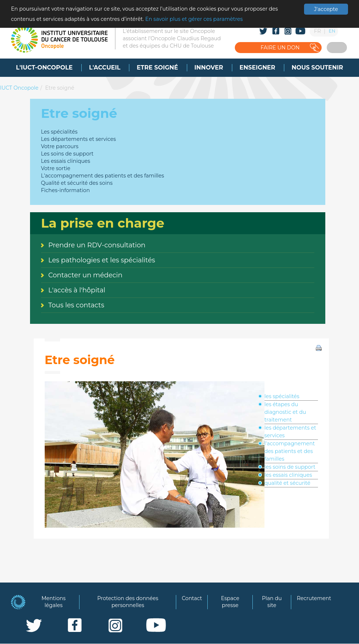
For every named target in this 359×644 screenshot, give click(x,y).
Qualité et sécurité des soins (77, 183)
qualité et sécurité (288, 483)
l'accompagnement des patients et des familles (290, 451)
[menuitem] (45, 68)
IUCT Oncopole (19, 88)
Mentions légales (53, 602)
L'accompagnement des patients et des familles (103, 176)
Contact (192, 598)
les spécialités (282, 396)
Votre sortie (56, 168)
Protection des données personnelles (128, 602)
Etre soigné (60, 88)
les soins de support (290, 467)
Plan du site (272, 602)
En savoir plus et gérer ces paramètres (194, 19)
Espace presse (230, 602)
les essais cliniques (288, 475)
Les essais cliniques (66, 161)
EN (332, 31)
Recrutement (314, 598)
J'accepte (326, 9)
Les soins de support (67, 154)
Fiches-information (65, 190)
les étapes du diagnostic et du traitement (285, 412)
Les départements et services (79, 139)
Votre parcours (60, 146)
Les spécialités (59, 132)
